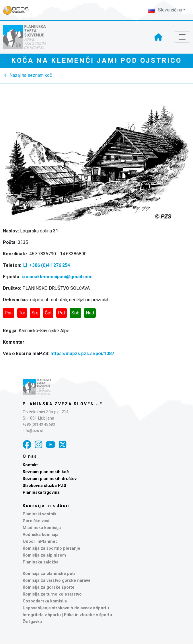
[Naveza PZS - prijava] (19, 10)
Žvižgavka (32, 622)
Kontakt (30, 465)
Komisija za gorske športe (49, 587)
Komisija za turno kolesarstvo (52, 594)
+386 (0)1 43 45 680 (39, 424)
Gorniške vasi (36, 521)
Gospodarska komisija (45, 601)
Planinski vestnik (40, 514)
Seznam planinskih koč (46, 472)
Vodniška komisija (41, 535)
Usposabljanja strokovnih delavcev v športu (66, 608)
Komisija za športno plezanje (51, 548)
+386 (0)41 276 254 (46, 265)
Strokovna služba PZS (44, 486)
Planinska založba (41, 562)
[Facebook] (27, 445)
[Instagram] (38, 445)
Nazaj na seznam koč (28, 75)
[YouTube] (50, 445)
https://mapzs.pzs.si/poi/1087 (82, 354)
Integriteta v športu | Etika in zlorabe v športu (67, 615)
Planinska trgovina (41, 493)
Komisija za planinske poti (49, 574)
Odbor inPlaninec (40, 542)
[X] (63, 445)
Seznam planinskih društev (50, 479)
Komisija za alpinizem (44, 555)
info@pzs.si (33, 431)
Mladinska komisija (42, 528)
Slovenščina (165, 10)
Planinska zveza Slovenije (63, 404)
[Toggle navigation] (182, 37)
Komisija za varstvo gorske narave (57, 581)
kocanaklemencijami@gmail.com (57, 277)
